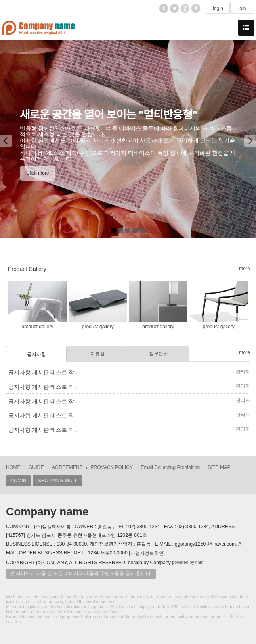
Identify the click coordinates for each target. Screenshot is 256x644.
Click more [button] (38, 173)
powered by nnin (188, 562)
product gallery (37, 327)
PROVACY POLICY (112, 467)
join (242, 8)
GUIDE (36, 467)
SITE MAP (219, 467)
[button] (9, 139)
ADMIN (18, 481)
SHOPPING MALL (57, 481)
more (245, 269)
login (218, 8)
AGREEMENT (67, 467)
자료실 (97, 354)
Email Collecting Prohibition (170, 467)
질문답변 (159, 354)
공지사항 (36, 354)
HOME (13, 467)
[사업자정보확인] (147, 553)
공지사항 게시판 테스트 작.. (43, 372)
